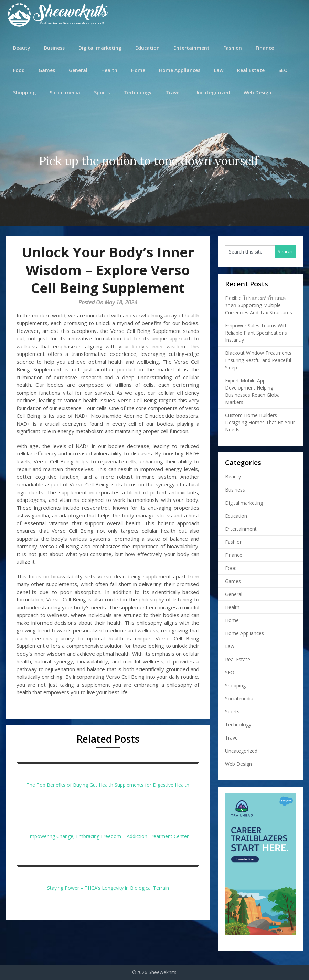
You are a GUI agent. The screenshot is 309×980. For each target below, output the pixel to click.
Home (138, 70)
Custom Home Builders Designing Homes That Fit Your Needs (260, 422)
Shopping (24, 93)
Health (109, 70)
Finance (265, 48)
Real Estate (251, 70)
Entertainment (191, 48)
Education (147, 48)
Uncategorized (212, 93)
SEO (283, 70)
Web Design (258, 93)
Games (47, 70)
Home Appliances (180, 70)
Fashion (233, 48)
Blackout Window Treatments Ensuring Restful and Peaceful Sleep (258, 360)
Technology (138, 93)
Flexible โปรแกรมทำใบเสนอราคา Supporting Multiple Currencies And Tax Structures (259, 305)
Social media (65, 93)
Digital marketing (100, 48)
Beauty (22, 48)
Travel (173, 93)
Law (219, 70)
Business (54, 48)
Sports (102, 93)
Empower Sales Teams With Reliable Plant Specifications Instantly (256, 333)
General (78, 70)
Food (19, 70)
